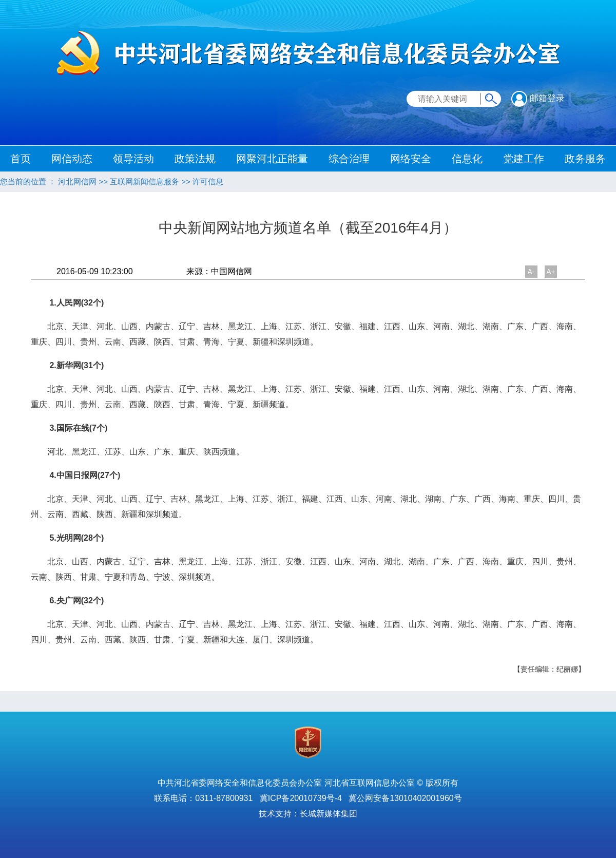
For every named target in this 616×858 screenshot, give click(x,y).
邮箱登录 (538, 98)
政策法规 (195, 159)
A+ (551, 272)
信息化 (467, 159)
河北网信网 (77, 182)
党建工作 (524, 159)
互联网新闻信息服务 (145, 182)
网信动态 (72, 159)
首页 (21, 159)
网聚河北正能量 (272, 159)
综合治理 (349, 159)
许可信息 (208, 182)
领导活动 (133, 159)
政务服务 (585, 159)
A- (531, 272)
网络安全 (411, 159)
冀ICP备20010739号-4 (301, 798)
